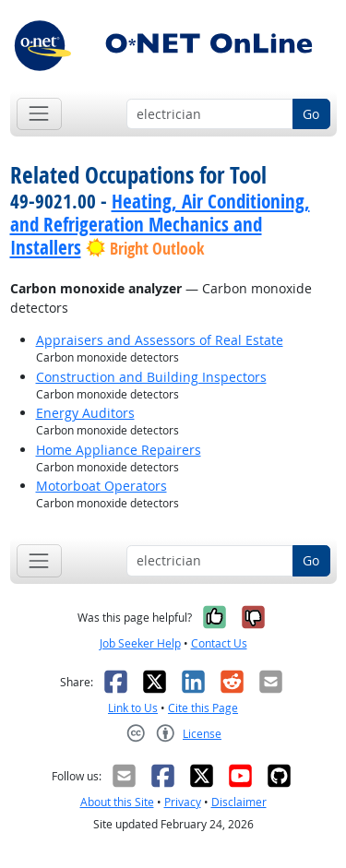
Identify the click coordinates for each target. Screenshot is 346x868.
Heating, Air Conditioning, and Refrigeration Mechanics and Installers (160, 224)
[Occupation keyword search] (210, 114)
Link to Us (133, 708)
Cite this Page (203, 708)
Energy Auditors (85, 413)
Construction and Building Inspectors (151, 377)
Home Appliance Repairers (119, 450)
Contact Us (219, 643)
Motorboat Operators (101, 486)
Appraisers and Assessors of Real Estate (160, 340)
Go (311, 114)
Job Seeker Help (140, 643)
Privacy (183, 802)
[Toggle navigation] (39, 114)
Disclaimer (239, 802)
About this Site (117, 802)
